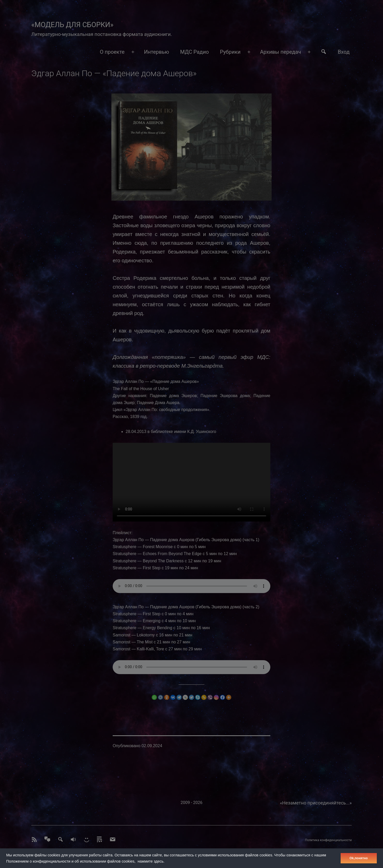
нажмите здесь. (151, 861)
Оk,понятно (359, 858)
